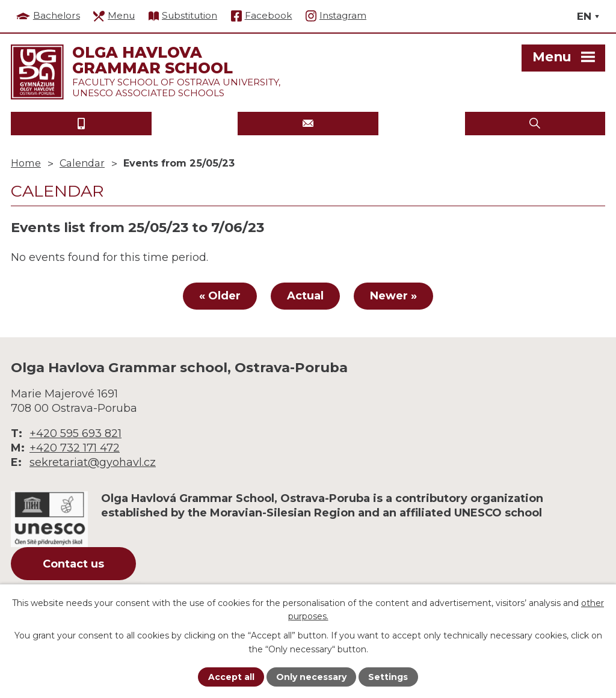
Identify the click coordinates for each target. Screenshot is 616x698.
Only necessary (311, 677)
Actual (305, 296)
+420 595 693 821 (75, 433)
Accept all (231, 677)
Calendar (82, 163)
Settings (388, 677)
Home (26, 163)
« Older (220, 296)
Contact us (73, 564)
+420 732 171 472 (75, 448)
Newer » (393, 296)
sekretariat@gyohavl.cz (93, 462)
